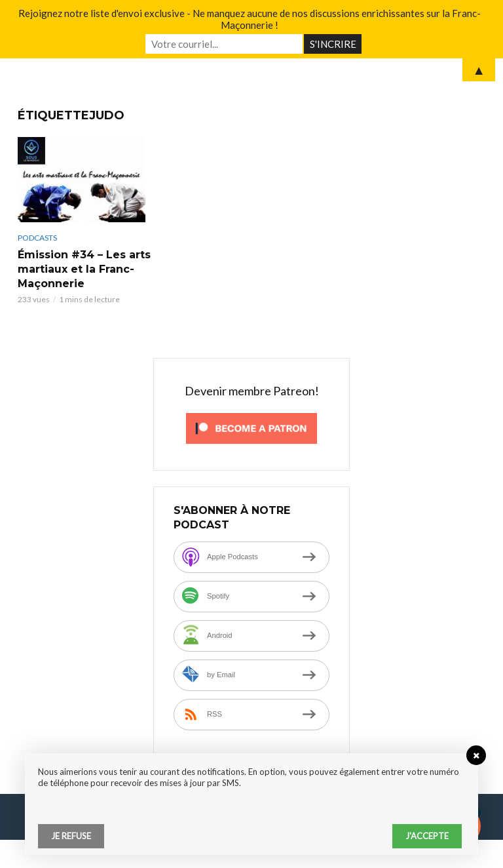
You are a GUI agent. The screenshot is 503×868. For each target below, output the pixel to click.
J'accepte (427, 836)
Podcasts (37, 238)
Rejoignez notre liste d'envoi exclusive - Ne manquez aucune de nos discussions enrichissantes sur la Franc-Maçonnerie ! (250, 19)
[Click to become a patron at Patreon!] (251, 427)
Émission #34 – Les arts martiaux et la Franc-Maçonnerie (84, 269)
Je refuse (71, 836)
